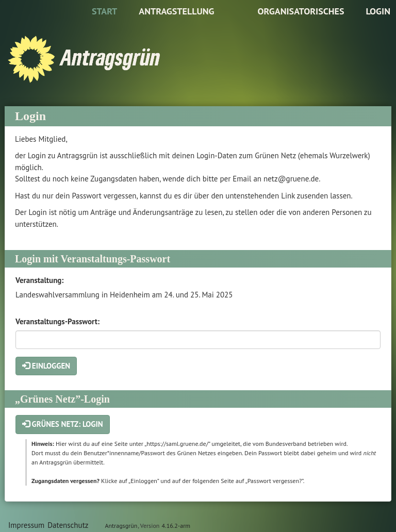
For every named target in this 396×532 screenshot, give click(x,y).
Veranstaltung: (39, 280)
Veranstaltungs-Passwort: (57, 321)
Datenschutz (68, 525)
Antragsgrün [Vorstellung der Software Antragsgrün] (121, 526)
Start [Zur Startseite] (104, 11)
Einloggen (46, 366)
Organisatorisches (301, 11)
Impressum (26, 525)
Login (378, 11)
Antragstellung (176, 11)
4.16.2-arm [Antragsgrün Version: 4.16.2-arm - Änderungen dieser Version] (176, 526)
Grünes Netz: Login (63, 424)
